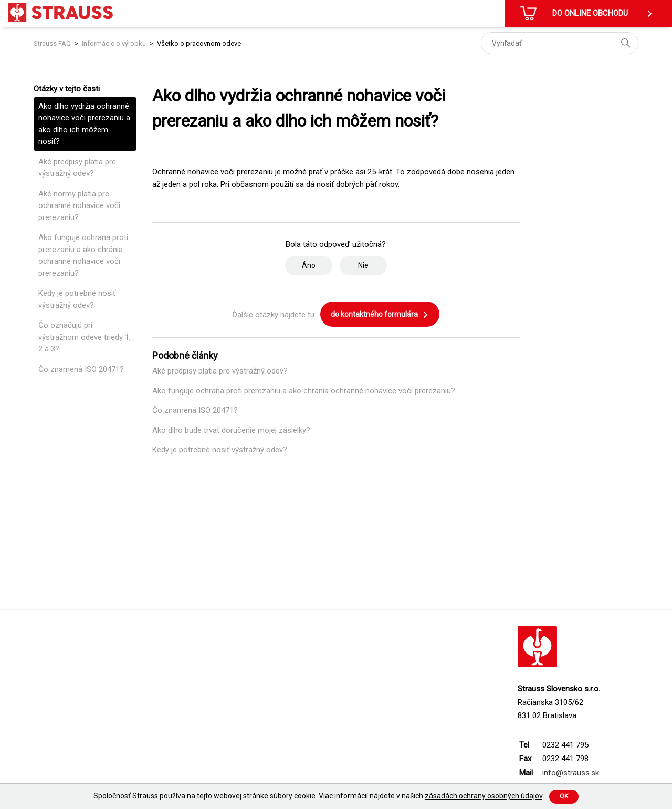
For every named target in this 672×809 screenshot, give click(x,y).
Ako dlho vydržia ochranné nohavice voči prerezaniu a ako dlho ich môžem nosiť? (84, 124)
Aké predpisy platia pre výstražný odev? (77, 168)
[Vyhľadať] (560, 43)
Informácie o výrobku (114, 43)
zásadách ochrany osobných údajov (484, 796)
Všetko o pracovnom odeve (199, 43)
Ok (564, 796)
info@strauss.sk (571, 773)
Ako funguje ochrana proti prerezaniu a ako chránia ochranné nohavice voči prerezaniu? (83, 255)
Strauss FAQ (53, 43)
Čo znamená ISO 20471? (81, 369)
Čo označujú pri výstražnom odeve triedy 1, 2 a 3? (85, 337)
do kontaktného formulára (380, 315)
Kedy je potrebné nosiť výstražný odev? (77, 299)
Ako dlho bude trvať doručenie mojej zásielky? (231, 430)
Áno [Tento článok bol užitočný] (309, 265)
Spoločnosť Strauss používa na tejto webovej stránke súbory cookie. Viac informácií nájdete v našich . (319, 796)
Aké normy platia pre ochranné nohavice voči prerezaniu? (79, 206)
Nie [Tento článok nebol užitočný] (363, 265)
